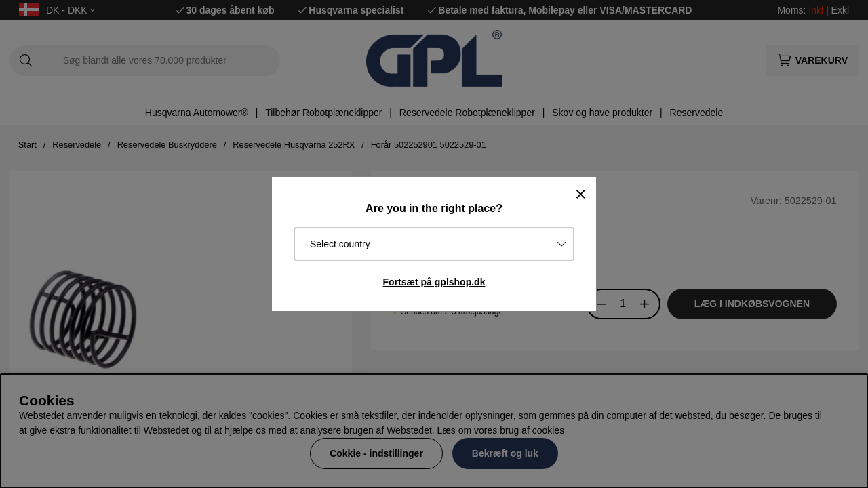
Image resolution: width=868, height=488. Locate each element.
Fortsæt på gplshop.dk (434, 282)
